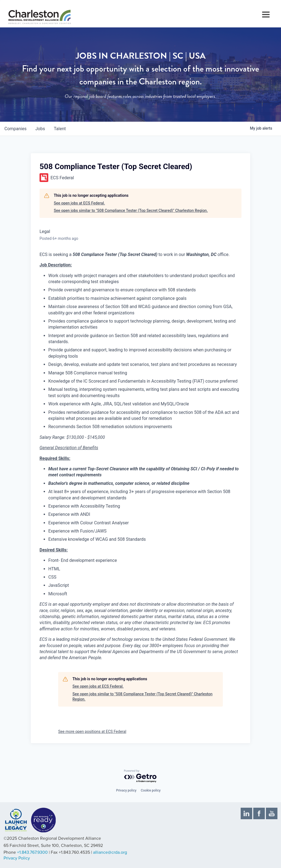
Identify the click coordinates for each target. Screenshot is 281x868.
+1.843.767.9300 (32, 852)
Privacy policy (126, 790)
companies (16, 129)
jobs (40, 129)
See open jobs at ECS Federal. (79, 203)
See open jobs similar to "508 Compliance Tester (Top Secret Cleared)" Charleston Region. (131, 210)
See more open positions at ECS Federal (92, 732)
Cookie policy (151, 790)
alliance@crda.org (110, 852)
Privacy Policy (17, 858)
